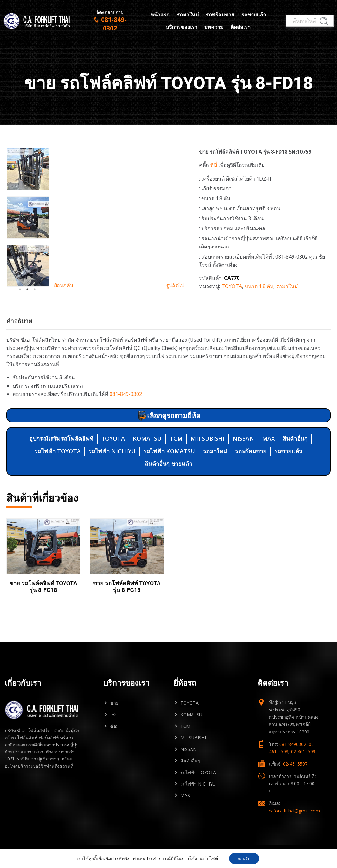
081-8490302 (293, 744)
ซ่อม (115, 726)
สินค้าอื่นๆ (295, 438)
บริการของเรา (182, 28)
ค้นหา (323, 22)
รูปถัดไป (175, 285)
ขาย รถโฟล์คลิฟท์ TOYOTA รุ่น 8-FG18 (43, 586)
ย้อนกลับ (64, 285)
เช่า (114, 715)
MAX (268, 438)
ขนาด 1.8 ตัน (259, 286)
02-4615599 (303, 751)
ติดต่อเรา (241, 28)
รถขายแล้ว (254, 16)
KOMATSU (147, 438)
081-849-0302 (126, 394)
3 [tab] (35, 289)
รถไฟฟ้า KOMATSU (169, 451)
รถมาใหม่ (188, 16)
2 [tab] (27, 289)
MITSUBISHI (208, 438)
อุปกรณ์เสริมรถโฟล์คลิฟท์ (61, 438)
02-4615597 (295, 764)
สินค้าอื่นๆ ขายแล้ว (168, 464)
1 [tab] (20, 289)
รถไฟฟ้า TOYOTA (58, 451)
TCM (176, 438)
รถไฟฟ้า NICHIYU (112, 451)
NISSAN (243, 438)
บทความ (214, 28)
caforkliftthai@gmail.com (294, 811)
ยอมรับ (244, 858)
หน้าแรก (160, 16)
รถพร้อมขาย (220, 16)
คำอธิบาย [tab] (19, 321)
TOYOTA (232, 286)
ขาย (114, 703)
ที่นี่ (214, 165)
